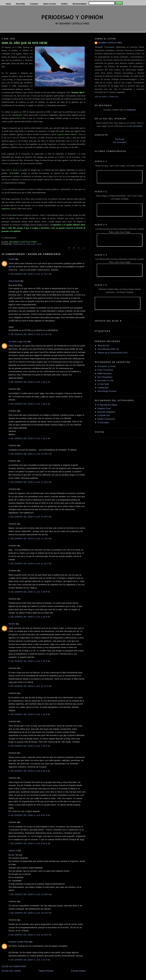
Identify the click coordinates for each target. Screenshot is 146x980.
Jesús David (14, 281)
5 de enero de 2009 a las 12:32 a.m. (30, 274)
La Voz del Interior (134, 126)
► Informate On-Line (104, 380)
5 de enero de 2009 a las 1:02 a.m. (30, 382)
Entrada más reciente (11, 971)
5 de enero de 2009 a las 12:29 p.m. (30, 539)
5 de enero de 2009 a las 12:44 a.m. (30, 334)
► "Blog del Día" (102, 346)
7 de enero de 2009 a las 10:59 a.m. (30, 894)
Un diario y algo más (18, 341)
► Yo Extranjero (102, 422)
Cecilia (12, 259)
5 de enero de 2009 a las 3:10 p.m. (30, 661)
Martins (12, 624)
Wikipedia (131, 110)
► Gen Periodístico (104, 377)
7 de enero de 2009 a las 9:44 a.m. (30, 844)
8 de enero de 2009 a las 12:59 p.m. (30, 935)
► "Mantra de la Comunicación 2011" (112, 353)
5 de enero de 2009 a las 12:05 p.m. (30, 517)
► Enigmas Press (103, 408)
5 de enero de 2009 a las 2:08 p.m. (30, 592)
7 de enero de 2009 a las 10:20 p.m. (30, 913)
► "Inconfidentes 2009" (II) (107, 349)
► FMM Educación (103, 373)
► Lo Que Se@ (102, 384)
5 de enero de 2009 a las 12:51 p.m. (30, 564)
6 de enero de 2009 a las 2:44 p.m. (30, 746)
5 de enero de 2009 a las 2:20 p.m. (30, 617)
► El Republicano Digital (106, 405)
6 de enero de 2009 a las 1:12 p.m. (30, 714)
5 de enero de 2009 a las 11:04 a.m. (30, 482)
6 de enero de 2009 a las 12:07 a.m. (30, 686)
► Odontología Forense (106, 391)
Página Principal (46, 971)
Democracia (19, 244)
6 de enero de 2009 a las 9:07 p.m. (30, 815)
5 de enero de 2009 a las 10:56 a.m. (30, 454)
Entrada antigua (78, 971)
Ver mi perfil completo (107, 97)
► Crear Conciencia (104, 370)
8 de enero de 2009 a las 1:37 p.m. (30, 960)
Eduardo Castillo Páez (19, 942)
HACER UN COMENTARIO (14, 966)
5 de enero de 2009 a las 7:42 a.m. (30, 438)
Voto (39, 244)
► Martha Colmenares (105, 419)
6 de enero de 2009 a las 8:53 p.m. (30, 771)
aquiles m (13, 850)
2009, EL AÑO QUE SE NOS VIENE (25, 43)
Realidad (31, 244)
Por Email (120, 139)
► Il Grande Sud (102, 415)
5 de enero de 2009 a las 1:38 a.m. (30, 404)
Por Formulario (120, 142)
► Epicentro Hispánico (105, 412)
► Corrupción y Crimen (105, 366)
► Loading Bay (102, 388)
